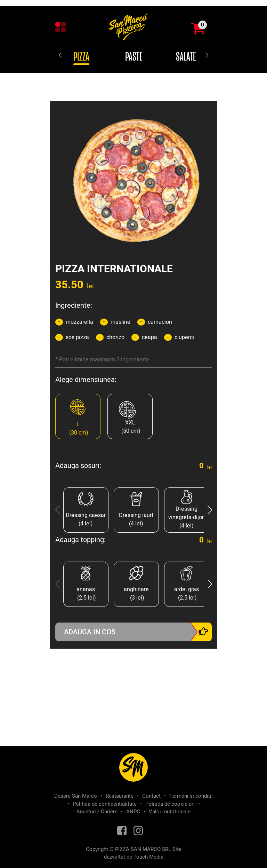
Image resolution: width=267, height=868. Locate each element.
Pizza (81, 57)
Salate (186, 57)
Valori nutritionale (170, 812)
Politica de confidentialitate (105, 804)
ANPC (133, 812)
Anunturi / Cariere (97, 812)
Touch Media (148, 857)
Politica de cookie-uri (170, 804)
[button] (210, 510)
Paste (134, 57)
